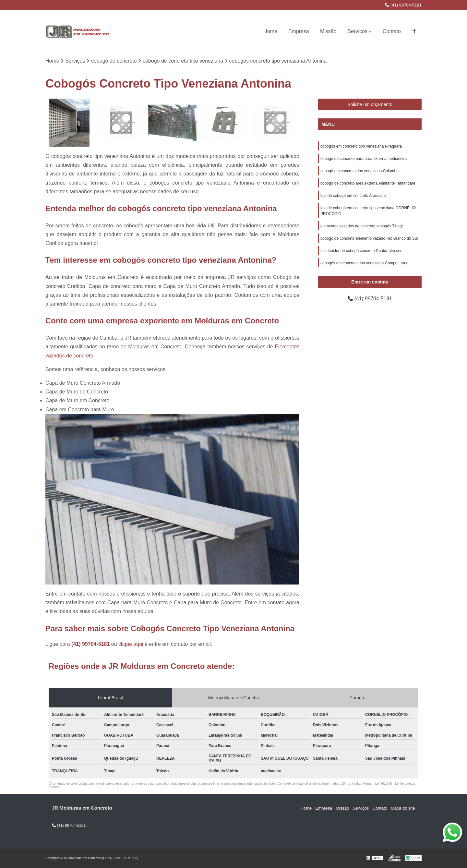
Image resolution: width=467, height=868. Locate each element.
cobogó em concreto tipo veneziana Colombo (359, 171)
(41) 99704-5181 (403, 5)
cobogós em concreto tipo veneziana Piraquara (361, 147)
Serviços (358, 31)
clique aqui (131, 644)
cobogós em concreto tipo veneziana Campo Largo (365, 263)
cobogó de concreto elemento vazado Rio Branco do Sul (369, 239)
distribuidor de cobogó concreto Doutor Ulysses (361, 251)
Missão (328, 31)
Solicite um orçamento (370, 105)
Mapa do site (403, 808)
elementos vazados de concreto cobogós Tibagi (362, 226)
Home (270, 31)
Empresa (299, 31)
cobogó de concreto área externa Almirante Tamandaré (368, 184)
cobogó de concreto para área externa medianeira (364, 159)
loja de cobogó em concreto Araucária (353, 196)
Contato (392, 31)
